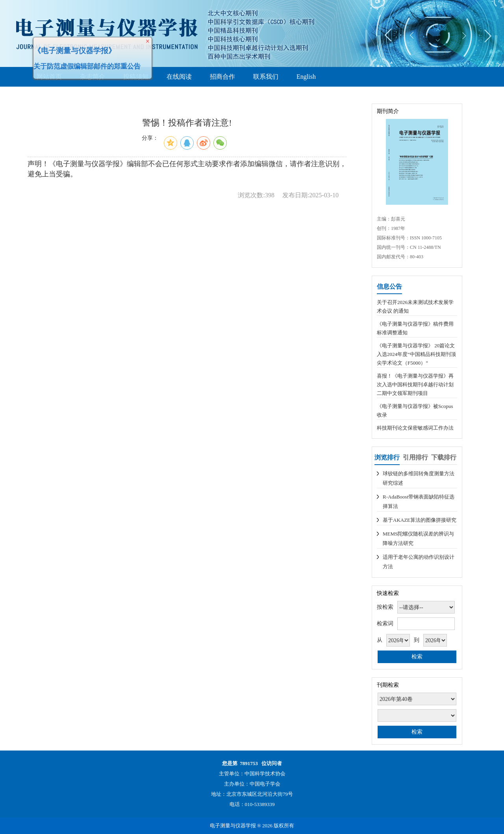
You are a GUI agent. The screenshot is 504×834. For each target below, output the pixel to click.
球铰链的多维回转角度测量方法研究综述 (419, 478)
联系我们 (266, 77)
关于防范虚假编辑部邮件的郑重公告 (85, 64)
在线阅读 (179, 77)
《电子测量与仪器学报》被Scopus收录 (415, 411)
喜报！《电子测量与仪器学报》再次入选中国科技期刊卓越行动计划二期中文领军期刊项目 (415, 385)
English (306, 77)
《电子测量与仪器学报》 (73, 49)
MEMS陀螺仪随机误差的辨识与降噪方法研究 (418, 538)
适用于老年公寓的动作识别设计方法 (419, 562)
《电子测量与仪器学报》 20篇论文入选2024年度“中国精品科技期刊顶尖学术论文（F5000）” (416, 354)
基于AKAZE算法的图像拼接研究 (420, 520)
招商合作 (222, 77)
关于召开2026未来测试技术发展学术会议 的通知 (415, 307)
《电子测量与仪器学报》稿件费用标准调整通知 (415, 328)
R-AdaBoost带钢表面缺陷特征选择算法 (419, 501)
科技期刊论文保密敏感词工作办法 (415, 428)
